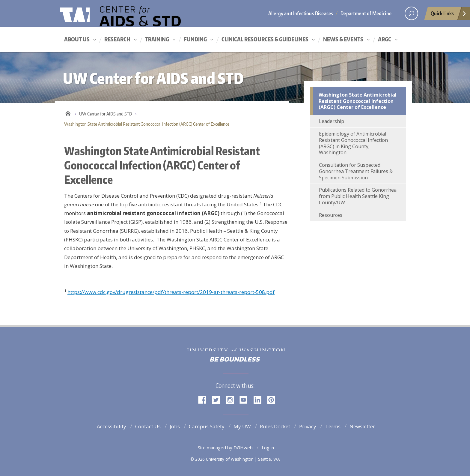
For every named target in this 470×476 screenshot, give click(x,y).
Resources (331, 215)
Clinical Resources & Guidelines (265, 39)
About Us (77, 39)
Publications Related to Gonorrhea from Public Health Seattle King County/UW (358, 196)
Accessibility (112, 426)
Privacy (308, 426)
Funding (195, 39)
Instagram (232, 399)
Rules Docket (275, 426)
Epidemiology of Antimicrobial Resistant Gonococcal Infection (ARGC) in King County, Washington (353, 143)
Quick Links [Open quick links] (449, 15)
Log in (268, 448)
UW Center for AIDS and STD (159, 16)
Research (117, 39)
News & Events (343, 39)
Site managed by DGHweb (225, 448)
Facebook (204, 399)
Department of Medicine (366, 13)
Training (157, 39)
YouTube (246, 399)
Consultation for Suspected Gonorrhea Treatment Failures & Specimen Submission (356, 171)
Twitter (218, 399)
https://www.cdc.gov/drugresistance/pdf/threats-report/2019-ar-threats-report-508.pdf (171, 292)
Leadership (332, 121)
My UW (242, 426)
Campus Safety (207, 426)
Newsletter (362, 426)
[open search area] (411, 13)
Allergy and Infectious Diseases (301, 13)
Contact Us (148, 426)
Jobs (175, 426)
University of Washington (84, 13)
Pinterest (273, 399)
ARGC (385, 39)
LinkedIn (260, 399)
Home (68, 112)
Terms (333, 426)
